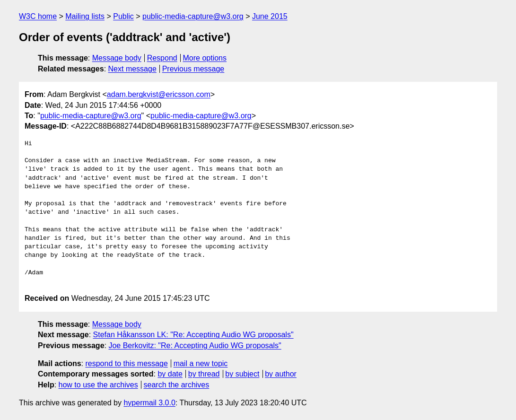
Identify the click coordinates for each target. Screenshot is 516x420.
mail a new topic (201, 363)
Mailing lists (85, 16)
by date (170, 374)
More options (205, 58)
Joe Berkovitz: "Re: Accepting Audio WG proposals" (195, 346)
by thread (204, 374)
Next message (132, 69)
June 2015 (270, 16)
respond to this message (126, 363)
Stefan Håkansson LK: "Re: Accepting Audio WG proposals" (193, 335)
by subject (242, 374)
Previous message (193, 69)
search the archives (177, 385)
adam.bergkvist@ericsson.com (159, 94)
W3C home (38, 16)
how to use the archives (98, 385)
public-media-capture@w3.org (193, 16)
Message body (117, 58)
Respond (162, 58)
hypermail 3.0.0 (149, 403)
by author (281, 374)
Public (123, 16)
